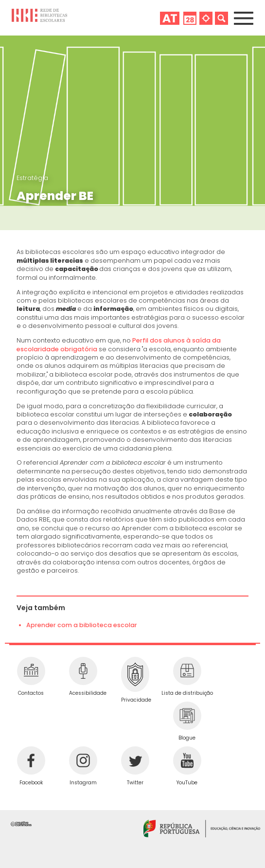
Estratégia (32, 178)
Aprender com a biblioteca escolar (82, 625)
